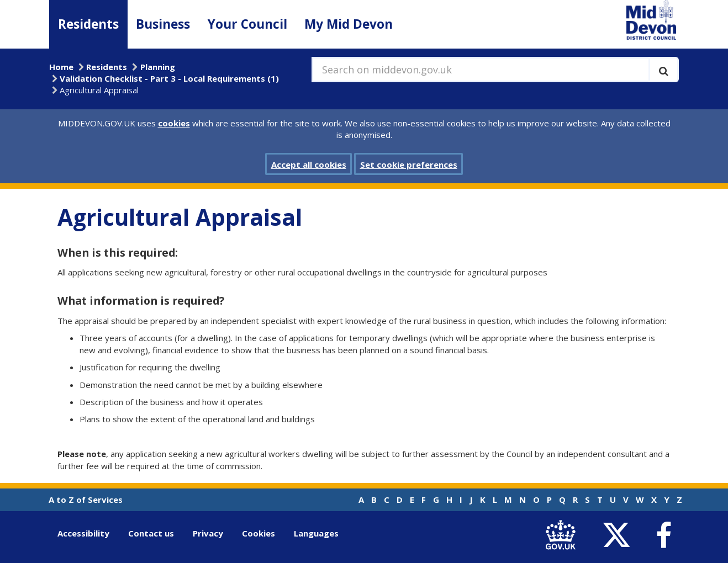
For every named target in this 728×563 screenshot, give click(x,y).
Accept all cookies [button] (309, 164)
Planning (158, 67)
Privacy (208, 533)
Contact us (151, 533)
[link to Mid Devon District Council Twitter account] (619, 536)
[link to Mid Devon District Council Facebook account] (663, 535)
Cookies (259, 533)
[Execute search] (664, 70)
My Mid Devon (349, 24)
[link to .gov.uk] (563, 536)
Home (61, 67)
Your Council (247, 24)
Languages (316, 533)
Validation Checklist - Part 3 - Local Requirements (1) (169, 78)
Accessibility (83, 533)
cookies (174, 123)
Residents (88, 24)
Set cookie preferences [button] (409, 164)
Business (163, 24)
